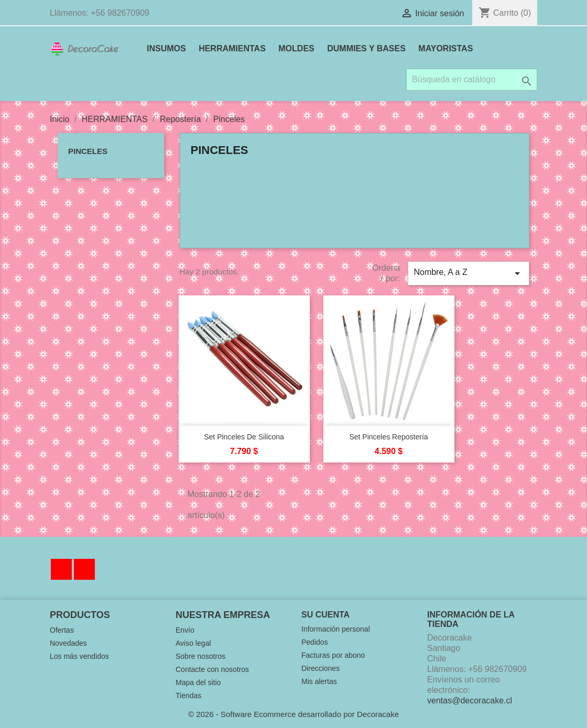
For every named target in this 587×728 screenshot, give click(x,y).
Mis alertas (319, 681)
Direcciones (320, 668)
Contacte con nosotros (212, 669)
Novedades (68, 643)
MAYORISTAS (445, 48)
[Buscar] (472, 80)
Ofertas (62, 630)
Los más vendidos (79, 656)
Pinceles (88, 151)
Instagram (84, 569)
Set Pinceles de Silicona (244, 437)
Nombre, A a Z (469, 273)
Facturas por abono (333, 655)
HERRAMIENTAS (232, 48)
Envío (185, 630)
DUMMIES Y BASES (366, 48)
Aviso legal (193, 643)
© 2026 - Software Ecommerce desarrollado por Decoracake (293, 714)
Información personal (336, 629)
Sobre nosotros (200, 656)
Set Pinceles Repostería (388, 437)
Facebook (61, 569)
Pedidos (315, 642)
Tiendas (188, 696)
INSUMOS (166, 48)
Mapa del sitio (198, 682)
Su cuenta (325, 615)
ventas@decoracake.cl (470, 701)
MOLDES (296, 48)
